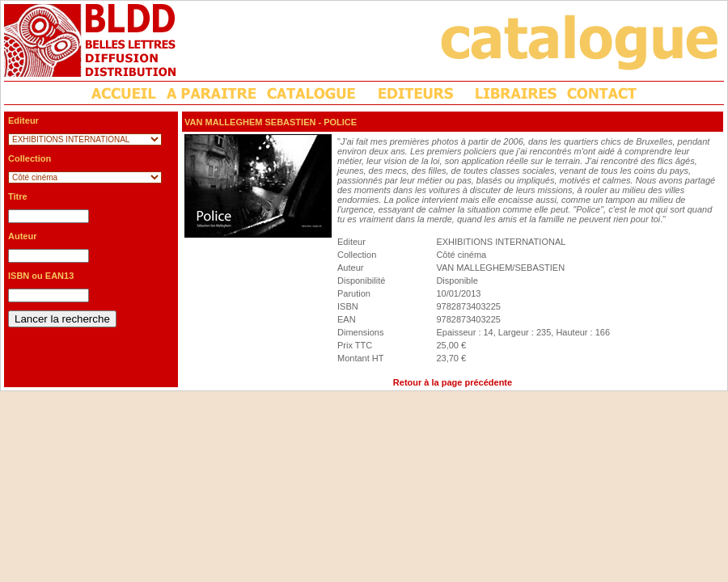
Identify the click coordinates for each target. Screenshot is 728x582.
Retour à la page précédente (453, 382)
